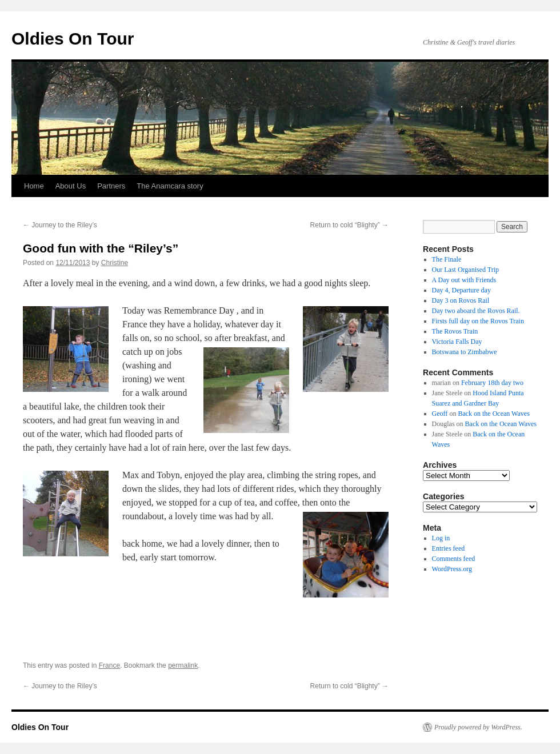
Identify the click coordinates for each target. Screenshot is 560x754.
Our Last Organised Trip (465, 270)
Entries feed (449, 548)
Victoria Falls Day (457, 342)
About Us (71, 186)
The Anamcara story (170, 186)
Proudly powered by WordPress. (478, 727)
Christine (115, 263)
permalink (183, 665)
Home (34, 186)
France (109, 665)
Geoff (440, 414)
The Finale (447, 259)
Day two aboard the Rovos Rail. (476, 311)
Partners (111, 186)
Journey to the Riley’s (60, 225)
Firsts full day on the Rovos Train (478, 321)
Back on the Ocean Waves (493, 414)
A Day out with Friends (464, 280)
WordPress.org (452, 569)
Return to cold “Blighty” (349, 225)
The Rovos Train (455, 331)
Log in (441, 538)
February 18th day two (492, 383)
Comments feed (454, 559)
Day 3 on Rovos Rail (461, 300)
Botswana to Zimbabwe (465, 352)
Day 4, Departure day (461, 290)
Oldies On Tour (73, 39)
